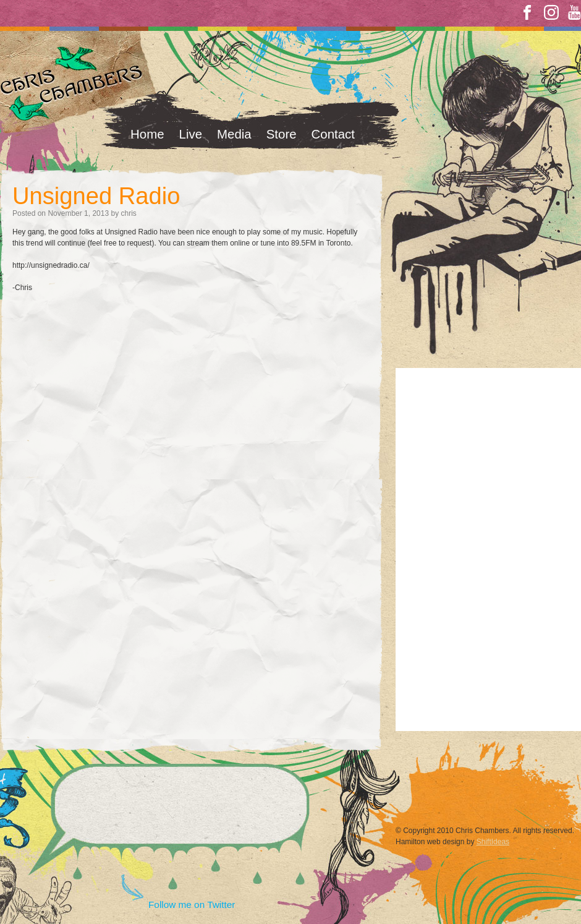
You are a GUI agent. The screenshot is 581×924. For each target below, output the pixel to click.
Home (147, 134)
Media (234, 134)
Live (191, 134)
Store (282, 134)
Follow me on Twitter (192, 905)
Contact (333, 134)
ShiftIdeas (493, 842)
